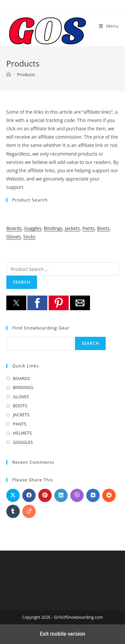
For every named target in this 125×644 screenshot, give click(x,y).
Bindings (53, 228)
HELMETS (22, 433)
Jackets (72, 228)
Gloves (14, 237)
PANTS (20, 424)
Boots (103, 228)
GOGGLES (23, 442)
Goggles (33, 228)
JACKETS (21, 415)
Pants (88, 228)
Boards (14, 228)
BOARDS (21, 378)
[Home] (8, 74)
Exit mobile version (62, 634)
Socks (29, 237)
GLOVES (21, 397)
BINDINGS (23, 387)
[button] (16, 303)
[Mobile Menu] (109, 26)
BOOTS (20, 406)
